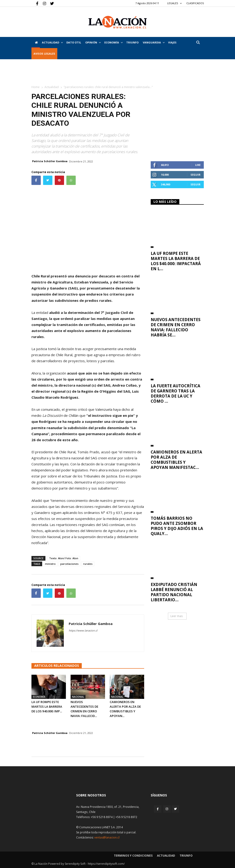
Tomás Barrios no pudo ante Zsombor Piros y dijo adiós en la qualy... (177, 526)
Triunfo (132, 42)
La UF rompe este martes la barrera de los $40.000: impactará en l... (176, 261)
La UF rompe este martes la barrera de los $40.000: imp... (47, 707)
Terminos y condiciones (133, 856)
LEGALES (175, 3)
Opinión (93, 42)
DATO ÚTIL (74, 42)
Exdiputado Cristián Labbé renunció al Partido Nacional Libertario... (174, 592)
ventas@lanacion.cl (107, 837)
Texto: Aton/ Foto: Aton (64, 558)
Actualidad (52, 42)
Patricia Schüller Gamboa (50, 161)
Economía (114, 42)
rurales (88, 564)
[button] (198, 42)
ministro (50, 564)
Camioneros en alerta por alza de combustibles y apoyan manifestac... (176, 460)
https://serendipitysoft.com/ (106, 864)
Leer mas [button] (177, 616)
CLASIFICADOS (195, 3)
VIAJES (172, 42)
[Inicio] (36, 43)
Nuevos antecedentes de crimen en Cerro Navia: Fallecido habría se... (176, 327)
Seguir (196, 175)
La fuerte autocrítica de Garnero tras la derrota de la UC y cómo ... (175, 393)
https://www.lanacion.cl (83, 630)
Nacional (78, 697)
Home (36, 87)
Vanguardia (154, 42)
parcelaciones (69, 564)
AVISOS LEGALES (44, 54)
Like (198, 165)
